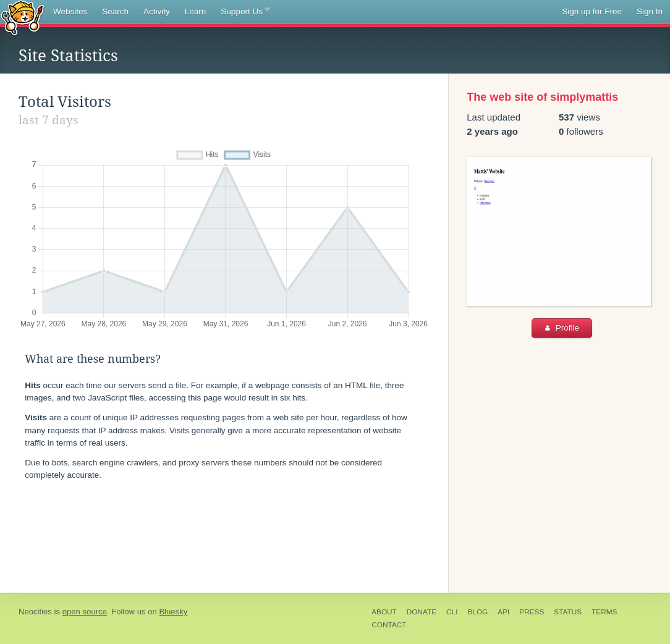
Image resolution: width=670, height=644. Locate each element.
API (503, 612)
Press (532, 612)
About (384, 612)
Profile (562, 328)
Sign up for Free (592, 11)
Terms (604, 612)
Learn (196, 11)
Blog (477, 612)
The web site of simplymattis (542, 97)
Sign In (650, 11)
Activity (157, 11)
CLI (452, 612)
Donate (422, 612)
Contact (389, 625)
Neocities (35, 612)
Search (115, 11)
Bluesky (173, 612)
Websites (70, 11)
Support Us (245, 12)
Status (568, 612)
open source (85, 612)
